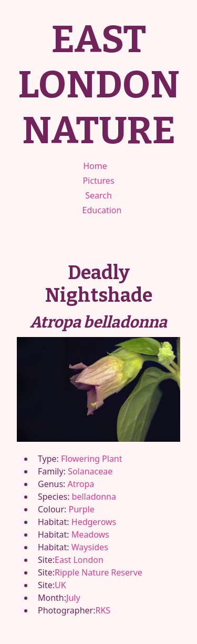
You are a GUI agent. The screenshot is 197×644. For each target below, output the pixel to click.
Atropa (81, 484)
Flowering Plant (91, 459)
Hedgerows (94, 522)
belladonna (94, 497)
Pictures (98, 181)
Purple (82, 509)
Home (95, 166)
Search (98, 195)
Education (102, 210)
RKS (103, 610)
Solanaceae (90, 471)
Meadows (90, 534)
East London (79, 560)
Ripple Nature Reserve (98, 572)
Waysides (90, 547)
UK (60, 585)
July (73, 598)
